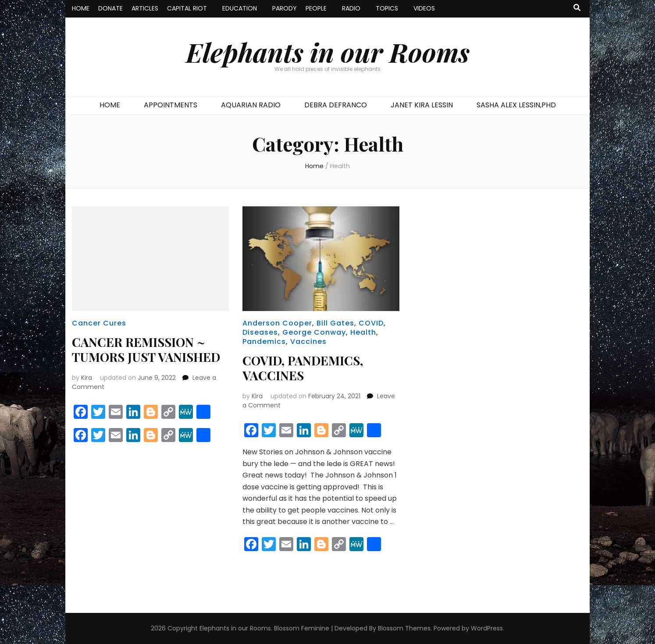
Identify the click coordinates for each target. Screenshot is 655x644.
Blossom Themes (404, 628)
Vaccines (308, 341)
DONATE (110, 8)
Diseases (260, 332)
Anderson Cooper (277, 323)
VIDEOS (424, 8)
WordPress (487, 628)
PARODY (285, 8)
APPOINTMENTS (171, 105)
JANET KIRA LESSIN (422, 105)
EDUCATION (240, 8)
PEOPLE (316, 8)
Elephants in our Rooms (328, 52)
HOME (81, 8)
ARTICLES (145, 8)
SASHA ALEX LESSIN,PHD (516, 105)
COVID (371, 323)
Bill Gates (335, 323)
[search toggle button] (577, 8)
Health (363, 332)
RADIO (351, 8)
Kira (87, 378)
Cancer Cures (99, 323)
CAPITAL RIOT (187, 8)
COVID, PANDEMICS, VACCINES (303, 368)
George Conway (314, 332)
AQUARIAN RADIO (251, 105)
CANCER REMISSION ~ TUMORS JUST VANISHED (146, 349)
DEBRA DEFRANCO (336, 105)
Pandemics (264, 341)
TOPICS (387, 8)
